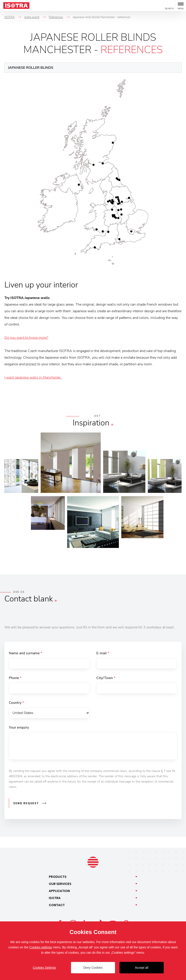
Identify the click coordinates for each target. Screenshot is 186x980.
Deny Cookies (93, 968)
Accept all (142, 968)
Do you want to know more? (26, 338)
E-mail (103, 653)
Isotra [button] (55, 898)
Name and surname (26, 653)
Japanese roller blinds (31, 68)
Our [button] (60, 884)
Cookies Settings (44, 968)
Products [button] (58, 877)
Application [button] (59, 891)
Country (16, 703)
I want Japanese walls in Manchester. (33, 377)
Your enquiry (19, 727)
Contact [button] (57, 905)
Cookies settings (41, 947)
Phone (15, 678)
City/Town (106, 678)
